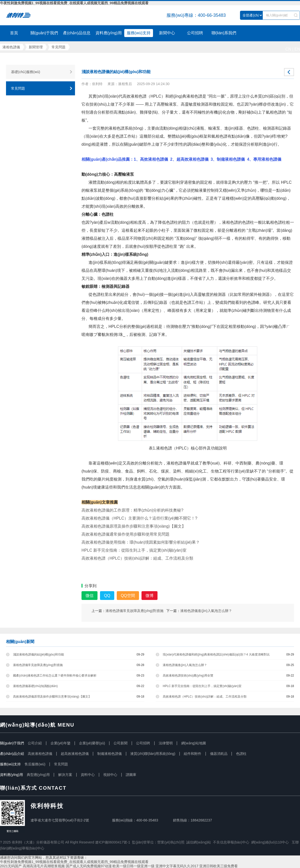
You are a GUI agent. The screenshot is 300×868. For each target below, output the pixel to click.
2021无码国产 (11, 866)
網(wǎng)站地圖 (194, 743)
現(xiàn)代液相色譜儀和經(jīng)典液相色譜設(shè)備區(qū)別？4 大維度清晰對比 (216, 655)
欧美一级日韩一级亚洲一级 (133, 866)
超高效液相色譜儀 (75, 754)
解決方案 (65, 775)
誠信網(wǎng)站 (199, 842)
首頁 (14, 33)
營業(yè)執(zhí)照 (171, 842)
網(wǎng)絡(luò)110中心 (270, 842)
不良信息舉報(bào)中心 (231, 842)
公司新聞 (120, 743)
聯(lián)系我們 (224, 33)
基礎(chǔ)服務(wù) (25, 72)
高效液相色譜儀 (40, 754)
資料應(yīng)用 (109, 33)
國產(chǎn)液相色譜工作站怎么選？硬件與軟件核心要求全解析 (55, 676)
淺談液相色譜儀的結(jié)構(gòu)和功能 (38, 655)
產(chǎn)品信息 (77, 33)
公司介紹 (35, 743)
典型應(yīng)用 (38, 775)
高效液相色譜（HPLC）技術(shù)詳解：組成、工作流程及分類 (205, 697)
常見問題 (58, 47)
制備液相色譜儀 (109, 754)
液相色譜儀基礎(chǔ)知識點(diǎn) (35, 686)
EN (297, 49)
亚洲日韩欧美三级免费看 (218, 866)
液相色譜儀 (34, 15)
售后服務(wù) (35, 764)
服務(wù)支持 (139, 33)
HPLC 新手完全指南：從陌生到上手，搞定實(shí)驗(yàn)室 (202, 686)
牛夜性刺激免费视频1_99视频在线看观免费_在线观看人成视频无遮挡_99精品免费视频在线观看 (74, 3)
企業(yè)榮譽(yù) (92, 743)
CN (288, 49)
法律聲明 (166, 743)
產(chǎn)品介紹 (12, 754)
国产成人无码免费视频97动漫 (89, 866)
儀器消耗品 (219, 754)
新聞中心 (167, 33)
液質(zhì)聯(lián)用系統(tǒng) (153, 754)
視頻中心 (110, 775)
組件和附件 (192, 754)
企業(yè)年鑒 (60, 743)
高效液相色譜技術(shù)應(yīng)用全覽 (188, 676)
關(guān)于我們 (44, 33)
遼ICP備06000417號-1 (112, 842)
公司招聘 (195, 33)
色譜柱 (241, 754)
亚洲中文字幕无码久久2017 (177, 866)
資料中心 (88, 775)
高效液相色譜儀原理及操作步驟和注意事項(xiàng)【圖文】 (52, 697)
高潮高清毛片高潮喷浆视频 (44, 866)
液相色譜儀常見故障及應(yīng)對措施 (134, 611)
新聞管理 (36, 47)
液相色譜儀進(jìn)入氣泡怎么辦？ (206, 611)
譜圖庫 (131, 775)
